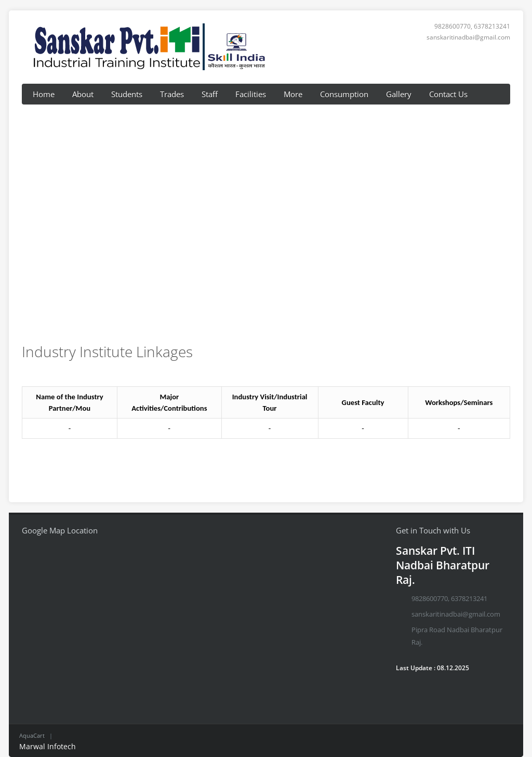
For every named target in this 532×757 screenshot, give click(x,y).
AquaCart (32, 735)
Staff (210, 94)
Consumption (344, 94)
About (83, 94)
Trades (172, 94)
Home (44, 94)
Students (127, 94)
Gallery (399, 94)
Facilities (251, 94)
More (293, 94)
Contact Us (448, 94)
